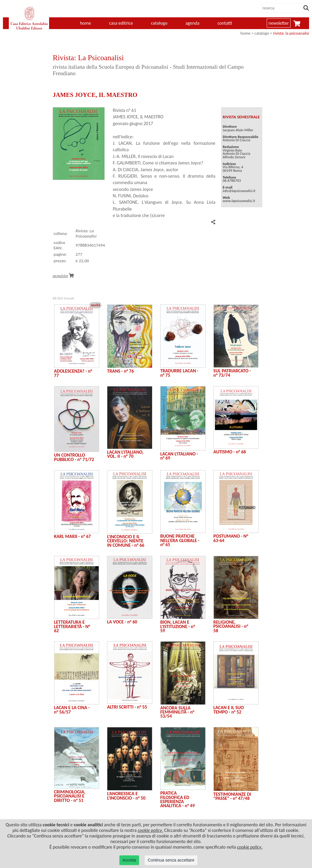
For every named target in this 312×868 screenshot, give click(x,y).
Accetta (129, 860)
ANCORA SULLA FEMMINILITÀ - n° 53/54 (177, 712)
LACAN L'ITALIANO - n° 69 (179, 456)
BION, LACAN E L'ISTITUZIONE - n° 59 (178, 626)
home (86, 23)
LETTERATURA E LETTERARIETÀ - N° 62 (72, 626)
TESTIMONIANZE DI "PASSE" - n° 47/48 (232, 796)
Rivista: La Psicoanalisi (86, 233)
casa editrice (121, 23)
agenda (193, 23)
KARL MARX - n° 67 (72, 536)
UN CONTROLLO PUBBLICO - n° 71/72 (74, 457)
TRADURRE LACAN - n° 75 (179, 373)
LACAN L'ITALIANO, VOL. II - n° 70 (125, 454)
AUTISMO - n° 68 (230, 452)
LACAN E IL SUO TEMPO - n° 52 (229, 710)
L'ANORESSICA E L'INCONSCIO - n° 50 (126, 796)
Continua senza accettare (171, 860)
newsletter (279, 23)
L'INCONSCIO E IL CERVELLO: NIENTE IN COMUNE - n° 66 (126, 541)
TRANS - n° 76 (120, 371)
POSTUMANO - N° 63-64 (231, 538)
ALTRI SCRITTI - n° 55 (127, 707)
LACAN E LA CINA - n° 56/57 (72, 710)
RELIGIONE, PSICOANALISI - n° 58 (231, 626)
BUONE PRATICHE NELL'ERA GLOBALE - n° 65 (180, 540)
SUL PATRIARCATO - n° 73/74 (232, 373)
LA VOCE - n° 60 (122, 622)
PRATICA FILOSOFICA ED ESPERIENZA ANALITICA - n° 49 (177, 799)
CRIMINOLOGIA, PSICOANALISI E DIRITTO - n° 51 (70, 796)
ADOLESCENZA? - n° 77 (73, 373)
